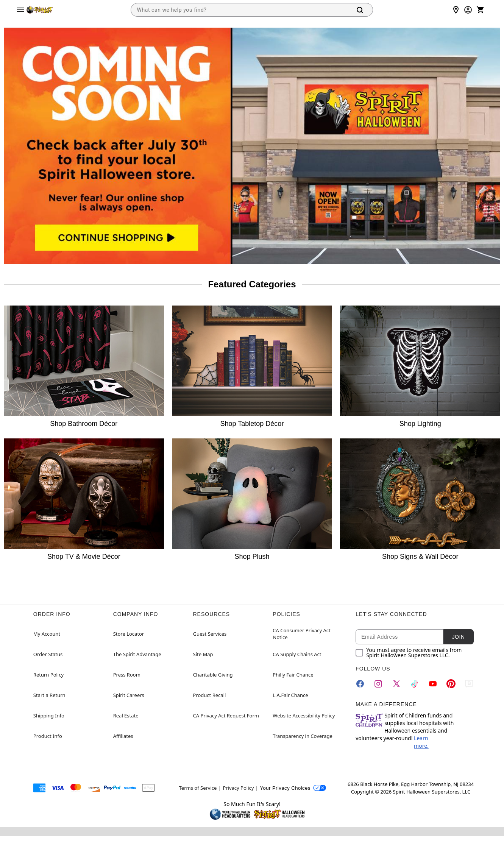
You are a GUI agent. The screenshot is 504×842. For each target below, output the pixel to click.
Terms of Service (198, 788)
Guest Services (210, 634)
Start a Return (49, 695)
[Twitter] (396, 684)
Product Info (48, 736)
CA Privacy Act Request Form (226, 716)
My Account (47, 634)
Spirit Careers (129, 695)
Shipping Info (49, 716)
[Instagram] (378, 684)
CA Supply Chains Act (297, 654)
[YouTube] (433, 684)
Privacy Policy (238, 788)
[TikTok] (415, 684)
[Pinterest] (451, 684)
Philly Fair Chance (293, 675)
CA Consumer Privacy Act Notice (302, 634)
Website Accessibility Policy (304, 716)
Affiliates (123, 736)
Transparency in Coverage (303, 736)
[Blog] (469, 684)
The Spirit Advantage (137, 654)
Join (459, 637)
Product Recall (210, 695)
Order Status (48, 654)
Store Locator (129, 634)
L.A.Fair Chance (290, 695)
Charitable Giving (213, 675)
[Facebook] (360, 684)
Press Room (127, 675)
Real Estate (126, 716)
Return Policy (48, 675)
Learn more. (421, 742)
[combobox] (240, 10)
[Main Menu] (20, 10)
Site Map (203, 654)
